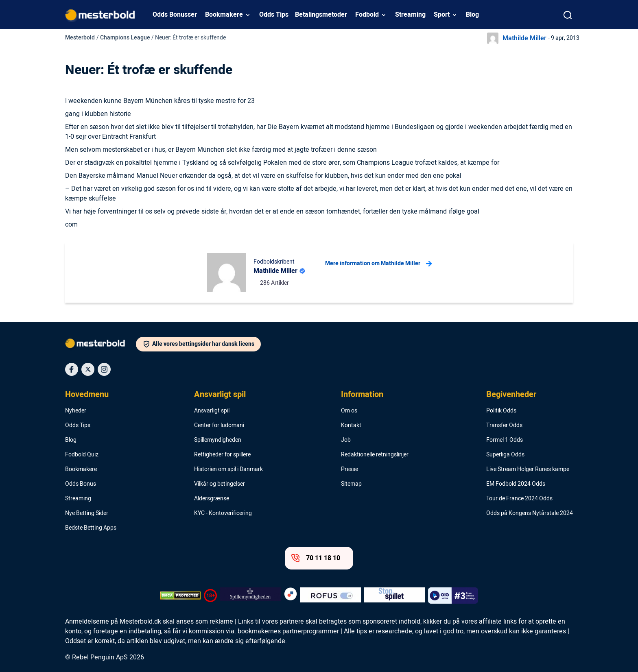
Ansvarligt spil (220, 395)
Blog (472, 15)
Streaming (410, 15)
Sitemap (351, 484)
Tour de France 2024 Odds (519, 499)
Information (362, 395)
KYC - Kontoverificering (223, 513)
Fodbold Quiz (82, 455)
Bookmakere (224, 15)
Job (346, 440)
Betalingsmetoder (321, 15)
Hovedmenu (87, 395)
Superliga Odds (505, 455)
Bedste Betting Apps (91, 528)
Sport (442, 15)
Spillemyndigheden (218, 440)
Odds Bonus (81, 484)
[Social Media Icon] (72, 369)
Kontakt (351, 425)
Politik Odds (501, 411)
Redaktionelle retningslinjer (375, 455)
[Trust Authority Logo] (250, 596)
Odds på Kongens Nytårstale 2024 (530, 513)
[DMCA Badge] (180, 596)
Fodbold (367, 15)
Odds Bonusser (175, 15)
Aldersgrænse (212, 499)
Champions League (125, 38)
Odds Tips (274, 15)
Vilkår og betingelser (220, 484)
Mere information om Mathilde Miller (378, 264)
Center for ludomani (219, 425)
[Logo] (101, 345)
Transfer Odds (504, 425)
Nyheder (76, 411)
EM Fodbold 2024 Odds (516, 484)
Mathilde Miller (524, 38)
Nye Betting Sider (87, 513)
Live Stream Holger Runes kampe (528, 469)
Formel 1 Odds (505, 440)
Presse (350, 469)
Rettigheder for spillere (222, 455)
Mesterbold (80, 38)
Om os (349, 411)
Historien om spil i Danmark (228, 469)
